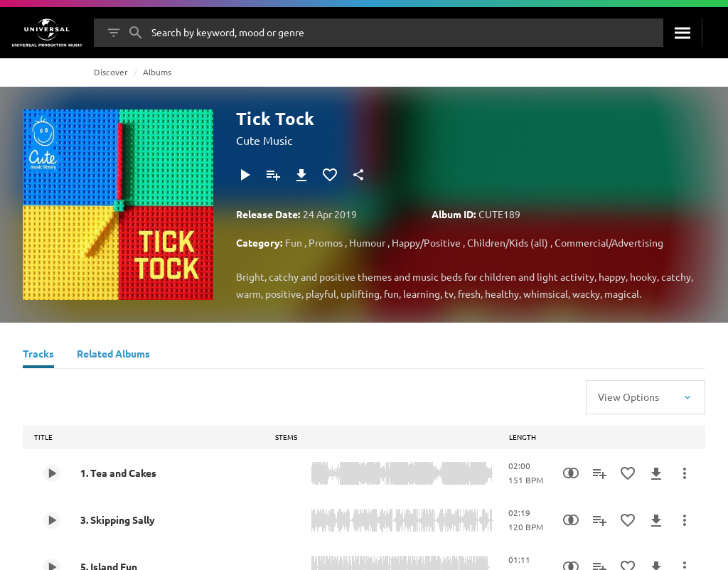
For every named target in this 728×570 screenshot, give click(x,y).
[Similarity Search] (571, 473)
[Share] (358, 175)
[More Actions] (685, 473)
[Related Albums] (113, 355)
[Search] (682, 33)
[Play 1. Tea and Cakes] (52, 473)
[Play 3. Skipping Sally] (52, 520)
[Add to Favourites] (330, 175)
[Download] (301, 175)
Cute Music (264, 140)
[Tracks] (38, 355)
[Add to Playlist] (273, 175)
